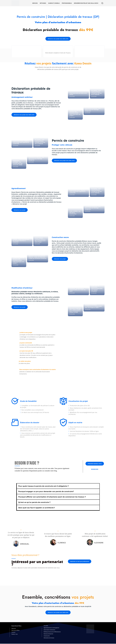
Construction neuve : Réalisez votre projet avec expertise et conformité (21, 142)
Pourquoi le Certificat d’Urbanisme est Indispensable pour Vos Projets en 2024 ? (93, 306)
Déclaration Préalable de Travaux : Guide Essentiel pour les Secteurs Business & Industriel (21, 240)
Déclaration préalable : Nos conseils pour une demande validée (18, 163)
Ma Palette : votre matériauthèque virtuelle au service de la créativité (96, 93)
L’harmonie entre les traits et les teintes (78, 94)
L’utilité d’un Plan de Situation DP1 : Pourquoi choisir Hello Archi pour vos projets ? (75, 113)
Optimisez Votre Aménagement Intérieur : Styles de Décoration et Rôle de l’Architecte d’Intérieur (38, 257)
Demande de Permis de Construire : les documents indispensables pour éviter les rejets (77, 289)
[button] (102, 3)
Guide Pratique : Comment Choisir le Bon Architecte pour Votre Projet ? (40, 240)
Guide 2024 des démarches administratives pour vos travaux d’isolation (97, 289)
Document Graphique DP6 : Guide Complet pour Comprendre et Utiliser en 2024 (75, 310)
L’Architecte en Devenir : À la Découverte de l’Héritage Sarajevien (93, 110)
